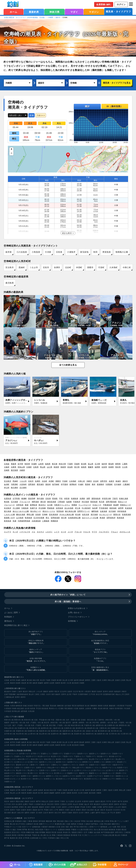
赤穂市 (33, 813)
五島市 (47, 807)
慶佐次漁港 (21, 514)
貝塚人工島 (69, 821)
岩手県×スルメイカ (11, 754)
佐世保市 (105, 804)
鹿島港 (35, 821)
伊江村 (7, 488)
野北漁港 (108, 824)
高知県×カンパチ (109, 773)
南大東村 (14, 488)
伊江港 (78, 508)
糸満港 (82, 499)
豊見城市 (40, 484)
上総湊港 (88, 708)
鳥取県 (56, 467)
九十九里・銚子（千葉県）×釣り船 (17, 725)
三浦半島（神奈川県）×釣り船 (109, 720)
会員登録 (104, 4)
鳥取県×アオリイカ (109, 768)
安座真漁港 (126, 514)
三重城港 (46, 521)
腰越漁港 (112, 706)
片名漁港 (127, 708)
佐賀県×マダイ (81, 776)
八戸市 (56, 810)
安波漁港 (128, 508)
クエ (34, 532)
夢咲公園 (30, 514)
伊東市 (124, 692)
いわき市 (118, 807)
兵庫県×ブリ (19, 768)
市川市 (123, 810)
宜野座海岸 (111, 518)
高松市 (103, 810)
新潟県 (84, 464)
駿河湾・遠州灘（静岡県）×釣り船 (79, 723)
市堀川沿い (38, 706)
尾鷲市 (64, 813)
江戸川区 (92, 694)
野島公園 (113, 821)
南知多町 (35, 807)
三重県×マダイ (45, 765)
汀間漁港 (61, 502)
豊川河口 (31, 830)
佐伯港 (60, 832)
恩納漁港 (51, 508)
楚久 (47, 518)
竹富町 (101, 267)
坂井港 (9, 252)
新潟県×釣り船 (81, 728)
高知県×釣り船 (79, 734)
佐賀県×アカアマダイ (95, 776)
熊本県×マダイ (26, 779)
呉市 (13, 804)
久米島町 (114, 267)
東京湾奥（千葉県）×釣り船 (60, 725)
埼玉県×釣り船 (21, 734)
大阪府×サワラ (118, 765)
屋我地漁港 (96, 499)
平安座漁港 (103, 508)
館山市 (31, 694)
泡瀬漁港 (75, 499)
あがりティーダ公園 (90, 518)
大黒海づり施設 (10, 830)
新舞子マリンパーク (47, 824)
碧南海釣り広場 (54, 827)
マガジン (94, 12)
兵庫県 (14, 467)
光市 (51, 810)
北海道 (7, 464)
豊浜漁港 (60, 821)
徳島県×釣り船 (103, 734)
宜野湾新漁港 (111, 502)
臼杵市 (7, 810)
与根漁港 (25, 508)
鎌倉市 (58, 694)
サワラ (94, 532)
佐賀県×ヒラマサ (69, 776)
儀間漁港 (95, 511)
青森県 (14, 464)
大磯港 (94, 708)
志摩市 (25, 804)
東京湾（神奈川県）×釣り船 (55, 723)
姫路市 (92, 801)
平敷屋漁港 (107, 505)
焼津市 (23, 697)
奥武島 (7, 502)
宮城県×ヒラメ (46, 754)
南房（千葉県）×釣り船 (123, 723)
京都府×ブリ (84, 765)
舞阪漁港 (49, 821)
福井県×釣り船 (46, 728)
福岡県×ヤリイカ (39, 776)
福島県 (48, 464)
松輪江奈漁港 (28, 706)
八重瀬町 (126, 484)
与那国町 (109, 484)
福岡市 (51, 692)
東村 (94, 484)
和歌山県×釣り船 (11, 728)
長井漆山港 (16, 711)
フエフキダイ (104, 532)
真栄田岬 (32, 499)
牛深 (80, 835)
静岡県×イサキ (99, 762)
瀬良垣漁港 (52, 502)
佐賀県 (104, 467)
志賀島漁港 (34, 838)
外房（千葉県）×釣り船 (35, 723)
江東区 (37, 694)
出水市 (81, 813)
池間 (88, 499)
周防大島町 (20, 801)
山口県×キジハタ (112, 770)
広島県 (36, 467)
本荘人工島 (65, 838)
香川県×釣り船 (117, 731)
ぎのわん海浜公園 (67, 514)
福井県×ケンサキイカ (47, 762)
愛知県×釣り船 (93, 728)
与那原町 (14, 484)
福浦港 (82, 708)
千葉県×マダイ (68, 756)
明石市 (57, 692)
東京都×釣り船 (35, 728)
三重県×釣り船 (104, 728)
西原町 (88, 484)
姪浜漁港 (45, 708)
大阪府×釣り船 (58, 728)
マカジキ (87, 532)
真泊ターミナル (49, 511)
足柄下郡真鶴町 (10, 694)
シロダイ (49, 532)
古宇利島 (16, 499)
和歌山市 (32, 692)
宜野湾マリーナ (84, 511)
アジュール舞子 (123, 821)
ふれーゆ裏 (112, 827)
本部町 (79, 267)
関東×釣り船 (9, 720)
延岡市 (126, 801)
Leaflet (102, 172)
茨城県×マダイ (118, 754)
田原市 (111, 807)
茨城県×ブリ (9, 756)
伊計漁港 (85, 502)
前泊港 (78, 514)
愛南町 (77, 807)
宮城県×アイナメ (70, 754)
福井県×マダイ (61, 762)
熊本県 (118, 467)
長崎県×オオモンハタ (12, 779)
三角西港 (127, 832)
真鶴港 (100, 706)
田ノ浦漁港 (73, 832)
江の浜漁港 (22, 252)
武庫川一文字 (82, 832)
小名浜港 (77, 821)
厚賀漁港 (107, 252)
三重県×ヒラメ (56, 765)
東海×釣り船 (29, 720)
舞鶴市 (62, 810)
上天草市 (71, 807)
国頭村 (48, 484)
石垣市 (46, 267)
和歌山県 (21, 467)
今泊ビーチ (97, 505)
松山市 (76, 804)
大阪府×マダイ (106, 765)
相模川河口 (116, 824)
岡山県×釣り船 (79, 731)
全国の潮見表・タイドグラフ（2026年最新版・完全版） (25, 17)
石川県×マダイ (33, 762)
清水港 (36, 824)
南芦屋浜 (95, 824)
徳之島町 (91, 810)
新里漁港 (8, 521)
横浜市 (25, 692)
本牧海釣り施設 (21, 821)
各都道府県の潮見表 (12, 787)
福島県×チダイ (106, 754)
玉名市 (46, 813)
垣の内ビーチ (36, 511)
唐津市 (117, 804)
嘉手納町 (56, 484)
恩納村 (22, 267)
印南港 (14, 708)
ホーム (13, 12)
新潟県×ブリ (72, 759)
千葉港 (34, 835)
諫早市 (98, 813)
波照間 (121, 508)
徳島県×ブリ (124, 770)
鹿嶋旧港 (60, 706)
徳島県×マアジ (10, 773)
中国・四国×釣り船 (58, 720)
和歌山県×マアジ (79, 768)
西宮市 (76, 813)
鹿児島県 (10, 283)
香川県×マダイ (33, 773)
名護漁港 (8, 499)
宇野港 (83, 821)
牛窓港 (23, 832)
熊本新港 (74, 835)
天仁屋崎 (16, 508)
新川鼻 (64, 518)
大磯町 (94, 807)
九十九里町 (70, 801)
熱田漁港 (94, 502)
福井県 (104, 464)
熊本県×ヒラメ (38, 779)
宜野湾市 (104, 481)
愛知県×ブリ (122, 762)
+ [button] (12, 149)
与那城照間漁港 (24, 521)
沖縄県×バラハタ (122, 779)
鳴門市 (38, 801)
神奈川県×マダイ (37, 759)
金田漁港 (24, 711)
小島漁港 (36, 252)
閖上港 (12, 824)
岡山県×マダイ (21, 770)
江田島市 (63, 804)
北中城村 (118, 484)
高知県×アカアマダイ (12, 776)
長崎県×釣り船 (33, 731)
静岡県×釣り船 (124, 725)
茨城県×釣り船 (23, 728)
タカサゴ (40, 532)
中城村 (81, 484)
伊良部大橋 (106, 499)
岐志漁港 (21, 708)
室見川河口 (16, 832)
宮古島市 (10, 267)
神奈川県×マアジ (24, 759)
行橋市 (67, 810)
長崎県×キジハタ (122, 776)
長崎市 (27, 801)
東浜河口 (42, 505)
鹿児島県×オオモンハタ (93, 779)
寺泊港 (100, 708)
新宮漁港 (28, 835)
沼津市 (64, 694)
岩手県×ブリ (35, 754)
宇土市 (113, 813)
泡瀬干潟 (33, 508)
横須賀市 (8, 692)
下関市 (63, 801)
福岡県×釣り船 (101, 725)
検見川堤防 (39, 830)
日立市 (76, 692)
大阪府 (7, 467)
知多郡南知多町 (22, 694)
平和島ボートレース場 (13, 827)
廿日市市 (116, 810)
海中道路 (40, 499)
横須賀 (124, 830)
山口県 (50, 467)
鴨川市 (81, 692)
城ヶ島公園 (42, 835)
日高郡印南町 (83, 694)
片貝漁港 (80, 824)
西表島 (55, 499)
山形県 (41, 464)
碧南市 (78, 810)
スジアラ (8, 532)
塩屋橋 (69, 502)
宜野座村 (32, 484)
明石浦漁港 (69, 708)
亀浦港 (12, 838)
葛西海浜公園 (99, 821)
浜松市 (33, 801)
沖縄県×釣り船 (116, 728)
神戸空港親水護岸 (108, 832)
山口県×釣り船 (33, 734)
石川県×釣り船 (114, 734)
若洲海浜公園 (9, 821)
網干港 (7, 838)
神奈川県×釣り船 (77, 725)
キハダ (15, 532)
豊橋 (54, 835)
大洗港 (76, 708)
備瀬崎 (24, 499)
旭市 (53, 694)
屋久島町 (8, 813)
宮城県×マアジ (58, 754)
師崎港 (68, 830)
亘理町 (100, 807)
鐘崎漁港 (19, 706)
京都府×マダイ (94, 765)
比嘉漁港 (104, 511)
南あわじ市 (120, 694)
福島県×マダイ (83, 754)
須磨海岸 (29, 824)
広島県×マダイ (45, 770)
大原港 (12, 706)
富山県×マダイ (109, 759)
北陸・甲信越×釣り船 (42, 720)
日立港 (123, 827)
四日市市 (50, 804)
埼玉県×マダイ (56, 756)
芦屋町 (46, 810)
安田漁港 (60, 511)
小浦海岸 (71, 252)
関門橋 (25, 830)
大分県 (125, 467)
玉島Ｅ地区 (65, 827)
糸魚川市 (21, 813)
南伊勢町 (15, 807)
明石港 (74, 706)
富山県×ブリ (120, 759)
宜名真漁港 (54, 514)
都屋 (27, 505)
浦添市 (58, 17)
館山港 (117, 835)
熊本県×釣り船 (56, 731)
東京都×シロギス (11, 759)
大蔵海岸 (44, 827)
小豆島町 (37, 804)
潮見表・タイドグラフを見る (117, 83)
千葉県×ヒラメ (79, 756)
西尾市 (29, 810)
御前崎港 (112, 830)
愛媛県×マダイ (73, 773)
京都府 (29, 467)
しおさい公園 (9, 514)
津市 (92, 804)
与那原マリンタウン (62, 505)
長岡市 (17, 697)
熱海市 (100, 692)
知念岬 (95, 508)
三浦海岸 (87, 824)
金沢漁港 (68, 706)
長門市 (105, 807)
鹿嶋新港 (94, 706)
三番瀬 (30, 821)
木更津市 (85, 801)
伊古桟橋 (42, 508)
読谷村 (96, 481)
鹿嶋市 (46, 692)
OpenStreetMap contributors (117, 172)
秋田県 (27, 464)
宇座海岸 (77, 502)
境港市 (124, 807)
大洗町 (53, 807)
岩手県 (20, 464)
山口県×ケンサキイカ (82, 770)
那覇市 (90, 267)
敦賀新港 (8, 832)
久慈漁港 (8, 708)
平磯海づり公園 (77, 830)
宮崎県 (7, 470)
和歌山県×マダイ (54, 768)
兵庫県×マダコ (41, 768)
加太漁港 (90, 821)
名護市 (111, 481)
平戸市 (109, 801)
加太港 (87, 706)
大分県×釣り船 (126, 734)
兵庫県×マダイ (30, 768)
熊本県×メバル (50, 779)
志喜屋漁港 (36, 521)
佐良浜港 (86, 514)
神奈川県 (54, 12)
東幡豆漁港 (30, 832)
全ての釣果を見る (68, 365)
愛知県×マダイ (10, 765)
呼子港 (76, 827)
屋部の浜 (117, 514)
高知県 (70, 467)
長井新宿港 (119, 708)
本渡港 (118, 830)
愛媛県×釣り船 (68, 734)
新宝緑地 (84, 252)
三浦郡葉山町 (9, 697)
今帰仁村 (127, 267)
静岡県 (118, 464)
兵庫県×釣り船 (113, 725)
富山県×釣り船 (45, 734)
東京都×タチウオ (115, 756)
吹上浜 (49, 835)
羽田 (119, 827)
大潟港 (48, 252)
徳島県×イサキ (21, 773)
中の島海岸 (86, 508)
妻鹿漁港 (67, 835)
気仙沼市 (109, 810)
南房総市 (118, 692)
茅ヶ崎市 (28, 807)
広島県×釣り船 (70, 728)
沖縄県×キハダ (10, 782)
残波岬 (116, 505)
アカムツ (114, 532)
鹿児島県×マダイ (77, 779)
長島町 (81, 804)
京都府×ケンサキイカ (70, 765)
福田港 (7, 824)
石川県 (97, 464)
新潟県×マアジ (83, 759)
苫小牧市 (39, 813)
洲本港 (14, 835)
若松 (71, 827)
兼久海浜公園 (70, 511)
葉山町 (97, 810)
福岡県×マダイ (26, 776)
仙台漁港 (97, 832)
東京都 (55, 464)
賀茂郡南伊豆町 (109, 694)
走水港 (27, 708)
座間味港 (33, 505)
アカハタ (78, 532)
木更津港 (21, 835)
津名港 (65, 832)
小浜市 (48, 694)
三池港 (68, 824)
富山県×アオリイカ (96, 759)
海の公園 (97, 830)
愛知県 (111, 464)
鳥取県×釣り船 (45, 731)
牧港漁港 (28, 518)
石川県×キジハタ (21, 762)
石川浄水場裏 (39, 518)
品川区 (69, 694)
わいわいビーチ (106, 514)
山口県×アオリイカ (98, 770)
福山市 (87, 804)
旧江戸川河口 (21, 824)
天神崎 (19, 830)
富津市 (105, 692)
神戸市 (120, 801)
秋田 (95, 252)
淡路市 (70, 692)
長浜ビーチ (123, 502)
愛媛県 (91, 467)
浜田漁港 (59, 508)
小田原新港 (120, 706)
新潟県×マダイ (61, 759)
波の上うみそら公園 (21, 511)
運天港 (43, 502)
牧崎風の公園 (122, 252)
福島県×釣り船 (68, 731)
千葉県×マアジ (91, 756)
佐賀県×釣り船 (56, 734)
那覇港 (74, 505)
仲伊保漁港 (122, 511)
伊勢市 (21, 807)
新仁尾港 (19, 838)
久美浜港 (31, 711)
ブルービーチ (9, 505)
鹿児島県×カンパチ (63, 779)
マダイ (74, 12)
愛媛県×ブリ (84, 773)
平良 (61, 499)
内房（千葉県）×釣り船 (40, 725)
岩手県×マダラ (25, 754)
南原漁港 (113, 508)
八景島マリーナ (94, 827)
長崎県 (111, 467)
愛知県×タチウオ (22, 765)
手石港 (38, 708)
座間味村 (73, 484)
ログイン (121, 4)
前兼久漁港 (124, 499)
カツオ (64, 532)
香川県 (77, 467)
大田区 (43, 694)
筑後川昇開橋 (40, 832)
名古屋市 (19, 804)
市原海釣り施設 (54, 838)
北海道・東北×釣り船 (89, 720)
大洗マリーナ (26, 827)
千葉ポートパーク (51, 830)
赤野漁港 (20, 505)
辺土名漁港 (69, 508)
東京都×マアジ (103, 756)
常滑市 (57, 804)
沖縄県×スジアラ (109, 779)
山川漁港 (20, 518)
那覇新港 (54, 521)
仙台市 (73, 810)
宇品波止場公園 (108, 835)
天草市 (88, 807)
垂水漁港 (105, 830)
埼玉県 (42, 680)
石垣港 (59, 252)
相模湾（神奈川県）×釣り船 (15, 723)
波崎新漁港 (36, 827)
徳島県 (84, 467)
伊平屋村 (64, 484)
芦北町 (83, 807)
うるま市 (34, 267)
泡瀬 (14, 521)
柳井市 (51, 813)
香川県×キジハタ (60, 773)
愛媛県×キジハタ (95, 773)
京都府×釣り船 (10, 731)
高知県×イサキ (121, 773)
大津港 (107, 821)
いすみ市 (39, 692)
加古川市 (99, 694)
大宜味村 (23, 484)
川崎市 (87, 813)
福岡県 (97, 467)
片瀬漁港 (124, 835)
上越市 (92, 813)
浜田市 (64, 807)
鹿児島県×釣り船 (104, 731)
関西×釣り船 (19, 720)
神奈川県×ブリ (50, 759)
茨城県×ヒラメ (20, 756)
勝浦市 (94, 692)
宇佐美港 (128, 706)
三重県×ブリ (34, 765)
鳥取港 (48, 832)
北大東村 (23, 488)
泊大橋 (50, 505)
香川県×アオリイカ (46, 773)
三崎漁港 (59, 835)
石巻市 (114, 801)
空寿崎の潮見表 (23, 34)
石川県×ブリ (9, 762)
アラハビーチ (25, 502)
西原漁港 (120, 518)
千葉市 (18, 810)
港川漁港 (94, 514)
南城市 (118, 481)
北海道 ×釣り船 (91, 731)
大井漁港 (8, 711)
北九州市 (63, 692)
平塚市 (75, 694)
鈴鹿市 (24, 810)
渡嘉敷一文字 (9, 518)
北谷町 (68, 267)
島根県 (63, 467)
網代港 (106, 708)
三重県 (125, 464)
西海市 (84, 810)
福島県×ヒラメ (94, 754)
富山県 (91, 464)
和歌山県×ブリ (66, 768)
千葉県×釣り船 (89, 725)
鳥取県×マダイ (123, 768)
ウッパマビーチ (85, 505)
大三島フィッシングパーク (92, 835)
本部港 (67, 499)
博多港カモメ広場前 (56, 708)
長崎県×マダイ (109, 776)
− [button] (12, 153)
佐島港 (106, 706)
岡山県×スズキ (10, 770)
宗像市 (14, 692)
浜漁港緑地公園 (74, 518)
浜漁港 (38, 514)
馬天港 (102, 502)
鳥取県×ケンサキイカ (94, 768)
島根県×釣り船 (91, 734)
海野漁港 (35, 502)
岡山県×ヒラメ (33, 770)
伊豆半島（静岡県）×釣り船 (103, 723)
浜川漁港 (112, 511)
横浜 (55, 821)
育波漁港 (53, 706)
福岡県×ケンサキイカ (54, 776)
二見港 (101, 824)
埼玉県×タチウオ (44, 756)
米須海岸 (8, 508)
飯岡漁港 (81, 706)
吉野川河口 (119, 832)
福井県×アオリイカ (75, 762)
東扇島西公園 (60, 824)
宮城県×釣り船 (21, 731)
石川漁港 (14, 502)
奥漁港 (102, 518)
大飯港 (111, 708)
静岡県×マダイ (88, 762)
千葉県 (70, 464)
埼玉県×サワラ (31, 756)
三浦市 (20, 692)
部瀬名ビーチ (126, 505)
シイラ (57, 532)
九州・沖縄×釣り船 (73, 720)
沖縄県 (51, 17)
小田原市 (88, 692)
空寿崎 (45, 514)
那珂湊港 (42, 821)
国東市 (118, 813)
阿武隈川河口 (88, 830)
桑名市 (14, 813)
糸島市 (111, 692)
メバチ (70, 532)
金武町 (7, 484)
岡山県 (43, 467)
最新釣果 (34, 12)
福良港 (33, 708)
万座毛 (115, 499)
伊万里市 (123, 804)
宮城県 (34, 464)
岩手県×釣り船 (10, 734)
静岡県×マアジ (111, 762)
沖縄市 (89, 481)
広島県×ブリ (55, 770)
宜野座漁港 (55, 518)
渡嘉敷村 (100, 484)
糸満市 (57, 267)
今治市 (59, 807)
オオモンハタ (125, 532)
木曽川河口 (83, 827)
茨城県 (77, 464)
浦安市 (111, 804)
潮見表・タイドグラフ (118, 12)
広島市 (127, 694)
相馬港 (74, 824)
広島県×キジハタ (67, 770)
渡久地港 (8, 511)
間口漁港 (46, 706)
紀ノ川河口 (43, 838)
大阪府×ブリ (9, 768)
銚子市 (41, 810)
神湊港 (7, 706)
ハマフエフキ (25, 532)
